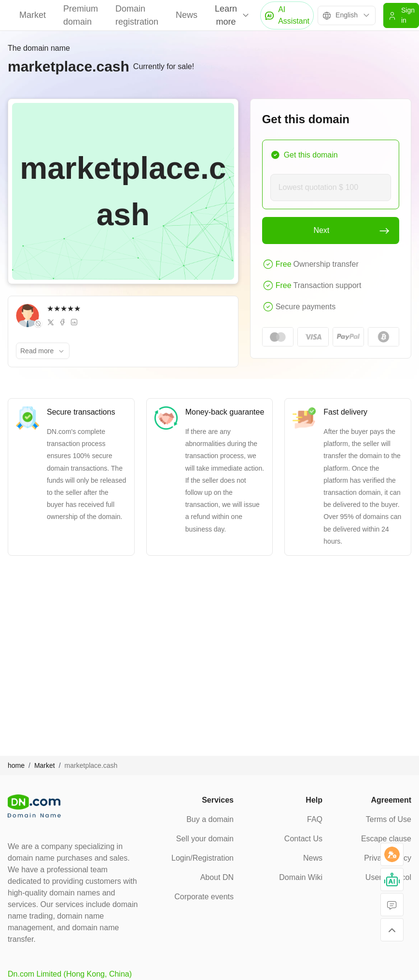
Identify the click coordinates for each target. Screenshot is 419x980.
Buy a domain (210, 819)
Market (33, 15)
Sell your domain (205, 839)
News (187, 15)
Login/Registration (203, 858)
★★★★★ (64, 309)
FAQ (315, 819)
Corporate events (204, 897)
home (16, 765)
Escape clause (386, 839)
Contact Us (303, 839)
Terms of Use (389, 819)
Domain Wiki (301, 877)
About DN (217, 877)
